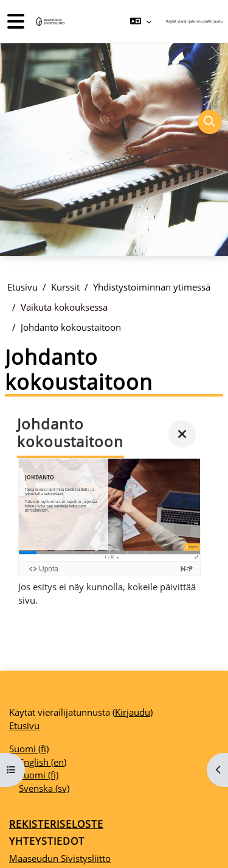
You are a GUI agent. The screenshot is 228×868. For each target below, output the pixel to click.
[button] (141, 21)
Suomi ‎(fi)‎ (29, 749)
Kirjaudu (216, 21)
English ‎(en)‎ (43, 762)
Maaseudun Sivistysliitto (60, 858)
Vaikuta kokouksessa (64, 307)
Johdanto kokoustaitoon (71, 327)
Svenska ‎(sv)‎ (44, 788)
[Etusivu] (49, 22)
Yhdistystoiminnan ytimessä (152, 287)
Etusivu (22, 287)
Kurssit (65, 287)
